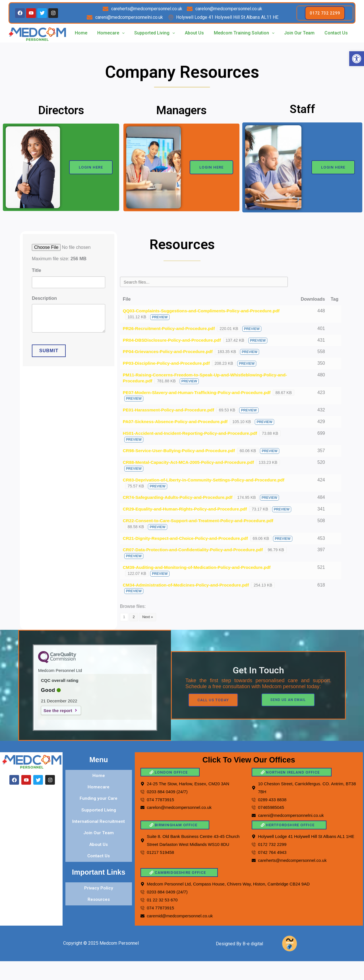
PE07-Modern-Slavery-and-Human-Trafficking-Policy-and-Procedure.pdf (200, 392)
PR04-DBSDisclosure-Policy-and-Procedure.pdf (174, 340)
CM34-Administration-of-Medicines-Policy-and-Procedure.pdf (189, 597)
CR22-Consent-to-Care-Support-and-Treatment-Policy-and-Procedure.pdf (202, 527)
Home (81, 33)
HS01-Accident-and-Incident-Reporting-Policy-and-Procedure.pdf (193, 433)
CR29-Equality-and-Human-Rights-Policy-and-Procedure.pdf (188, 509)
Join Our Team (299, 33)
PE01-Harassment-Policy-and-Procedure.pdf (171, 410)
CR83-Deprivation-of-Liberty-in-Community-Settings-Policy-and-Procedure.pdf (207, 480)
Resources (99, 900)
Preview (160, 317)
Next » (148, 629)
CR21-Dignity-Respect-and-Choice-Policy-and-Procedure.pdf (188, 544)
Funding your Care (99, 807)
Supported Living (155, 33)
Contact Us (336, 33)
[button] (357, 59)
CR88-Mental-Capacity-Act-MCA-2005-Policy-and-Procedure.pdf (192, 462)
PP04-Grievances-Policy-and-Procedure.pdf (170, 351)
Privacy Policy (99, 889)
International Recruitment (99, 828)
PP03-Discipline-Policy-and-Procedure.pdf (168, 363)
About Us (194, 33)
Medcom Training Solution (244, 33)
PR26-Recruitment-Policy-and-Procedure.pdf (171, 328)
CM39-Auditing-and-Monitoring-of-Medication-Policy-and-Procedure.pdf (200, 579)
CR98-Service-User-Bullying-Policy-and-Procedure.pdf (182, 451)
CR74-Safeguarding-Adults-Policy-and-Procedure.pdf (180, 497)
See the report (58, 722)
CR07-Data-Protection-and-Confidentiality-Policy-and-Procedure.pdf (196, 562)
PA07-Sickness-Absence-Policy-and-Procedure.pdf (178, 422)
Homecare (111, 33)
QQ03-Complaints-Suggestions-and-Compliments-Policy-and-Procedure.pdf (205, 311)
